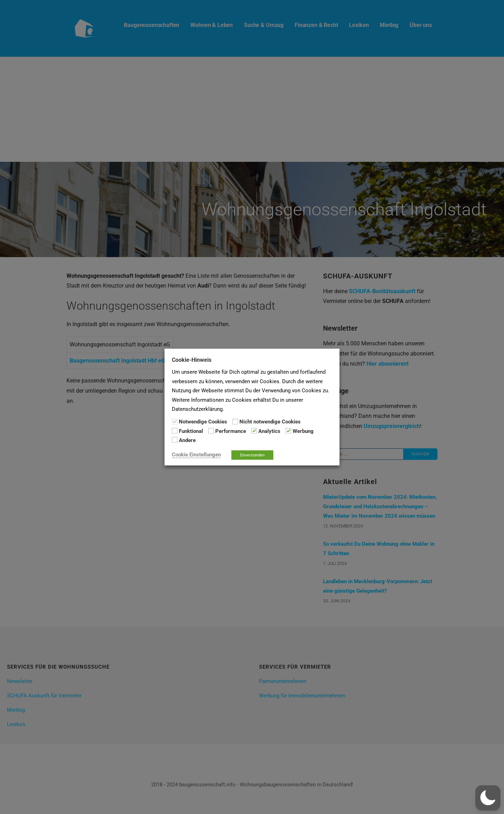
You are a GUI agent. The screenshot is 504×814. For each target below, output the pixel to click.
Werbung (303, 431)
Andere (187, 440)
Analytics (269, 431)
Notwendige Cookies (203, 422)
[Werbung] (288, 431)
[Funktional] (175, 431)
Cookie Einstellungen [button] (196, 454)
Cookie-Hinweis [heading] (192, 360)
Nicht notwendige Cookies (270, 422)
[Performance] (211, 431)
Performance (231, 431)
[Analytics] (254, 431)
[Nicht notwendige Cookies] (235, 421)
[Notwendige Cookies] (175, 421)
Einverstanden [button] (252, 455)
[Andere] (175, 440)
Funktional (191, 431)
